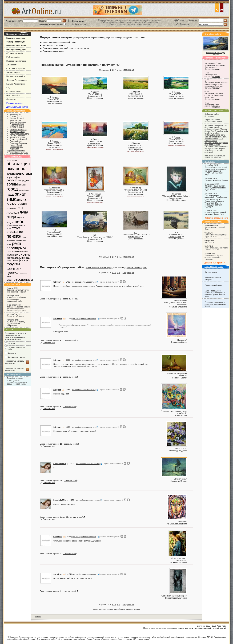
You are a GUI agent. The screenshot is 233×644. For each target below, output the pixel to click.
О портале (11, 99)
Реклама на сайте (15, 103)
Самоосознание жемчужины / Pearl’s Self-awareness (176, 303)
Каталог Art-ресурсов (16, 84)
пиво (24, 237)
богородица (24, 180)
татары (9, 261)
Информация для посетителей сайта (59, 42)
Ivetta (226, 131)
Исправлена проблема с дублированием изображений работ (16, 299)
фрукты (13, 264)
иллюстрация (17, 204)
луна (24, 212)
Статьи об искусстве (16, 69)
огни (9, 228)
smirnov (215, 148)
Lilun (206, 137)
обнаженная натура (16, 225)
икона (22, 199)
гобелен (22, 185)
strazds (207, 131)
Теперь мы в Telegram (16, 316)
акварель (16, 169)
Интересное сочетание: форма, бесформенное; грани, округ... (214, 95)
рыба (22, 248)
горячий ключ (24, 190)
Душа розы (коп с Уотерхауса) (179, 559)
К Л (54, 230)
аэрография (13, 177)
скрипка (11, 258)
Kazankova (209, 146)
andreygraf (209, 152)
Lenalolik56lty (60, 464)
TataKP (213, 131)
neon (206, 145)
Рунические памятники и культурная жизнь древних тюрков (215, 304)
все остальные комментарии (99, 267)
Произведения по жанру (54, 51)
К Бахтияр (176, 194)
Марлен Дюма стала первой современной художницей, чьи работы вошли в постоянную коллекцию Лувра (216, 171)
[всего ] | (119, 267)
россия (12, 248)
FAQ (8, 88)
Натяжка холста (211, 272)
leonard (225, 146)
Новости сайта (13, 95)
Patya (224, 137)
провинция (21, 240)
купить (183, 200)
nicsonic (217, 129)
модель (21, 217)
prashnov (217, 133)
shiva (219, 137)
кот (20, 208)
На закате (182, 340)
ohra (206, 127)
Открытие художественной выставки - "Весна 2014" (215, 213)
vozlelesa (216, 77)
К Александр (54, 188)
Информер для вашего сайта (216, 218)
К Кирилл (54, 97)
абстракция (18, 164)
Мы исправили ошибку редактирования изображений (16, 324)
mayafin (217, 127)
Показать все (49, 342)
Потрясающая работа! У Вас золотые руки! (73, 578)
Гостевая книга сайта (16, 76)
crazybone (218, 146)
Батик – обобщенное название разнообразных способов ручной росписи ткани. (215, 294)
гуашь (11, 195)
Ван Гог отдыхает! (212, 105)
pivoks (221, 150)
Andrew (217, 145)
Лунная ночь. (180, 479)
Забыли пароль (79, 24)
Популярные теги (14, 156)
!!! (54, 468)
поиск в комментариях (137, 267)
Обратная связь (14, 92)
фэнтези (14, 269)
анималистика (19, 173)
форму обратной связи (16, 384)
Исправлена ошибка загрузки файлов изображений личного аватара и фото (19, 309)
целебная (23, 274)
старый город (22, 258)
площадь (11, 240)
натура (10, 222)
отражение (15, 232)
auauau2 (222, 148)
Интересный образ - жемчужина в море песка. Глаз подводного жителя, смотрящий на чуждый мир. (98, 286)
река (17, 243)
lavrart (211, 127)
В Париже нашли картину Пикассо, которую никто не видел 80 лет (215, 188)
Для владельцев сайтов (17, 107)
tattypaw (216, 69)
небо (19, 222)
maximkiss (213, 137)
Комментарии (53, 101)
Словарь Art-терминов (17, 80)
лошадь (13, 212)
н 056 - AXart (180, 449)
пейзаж (14, 236)
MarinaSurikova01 (212, 143)
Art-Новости (12, 65)
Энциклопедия (13, 72)
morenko (217, 135)
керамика (12, 208)
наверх (38, 617)
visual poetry (12, 160)
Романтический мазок (213, 285)
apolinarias (209, 129)
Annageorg (213, 150)
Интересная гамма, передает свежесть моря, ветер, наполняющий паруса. (216, 84)
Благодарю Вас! (211, 75)
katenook (208, 148)
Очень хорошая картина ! (65, 504)
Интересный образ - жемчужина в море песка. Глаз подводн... (215, 65)
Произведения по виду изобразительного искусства (66, 48)
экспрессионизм (20, 279)
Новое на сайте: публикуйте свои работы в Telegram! (18, 291)
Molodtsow (209, 139)
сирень (24, 254)
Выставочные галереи (16, 61)
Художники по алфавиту (54, 45)
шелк (9, 276)
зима (12, 199)
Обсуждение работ (15, 53)
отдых (16, 228)
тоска (15, 261)
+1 (63, 282)
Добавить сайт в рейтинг (215, 263)
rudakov (220, 131)
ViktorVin (224, 129)
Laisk (207, 150)
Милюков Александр (216, 53)
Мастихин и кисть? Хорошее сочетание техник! (75, 431)
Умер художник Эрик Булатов (216, 180)
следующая (128, 70)
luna (206, 133)
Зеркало (182, 522)
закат (20, 194)
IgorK (223, 135)
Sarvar (207, 141)
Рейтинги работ (13, 57)
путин (9, 244)
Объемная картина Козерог (174, 596)
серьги (10, 251)
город (12, 189)
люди (11, 217)
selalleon (214, 141)
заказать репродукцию (54, 149)
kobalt (216, 139)
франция (24, 260)
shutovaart (209, 135)
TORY (221, 139)
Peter (210, 133)
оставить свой (69, 299)
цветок (13, 273)
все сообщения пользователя (84, 282)
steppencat (223, 143)
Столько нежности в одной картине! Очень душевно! (77, 541)
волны (12, 184)
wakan (211, 145)
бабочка (12, 180)
